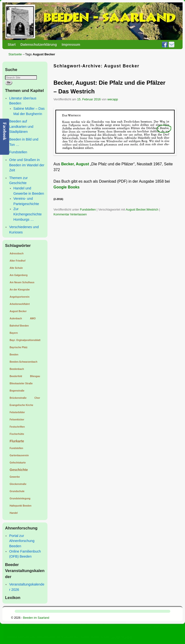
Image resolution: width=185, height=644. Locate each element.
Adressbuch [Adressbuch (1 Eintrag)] (17, 254)
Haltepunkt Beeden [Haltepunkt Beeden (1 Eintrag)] (21, 506)
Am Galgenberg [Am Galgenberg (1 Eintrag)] (19, 275)
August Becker (136, 209)
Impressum (71, 45)
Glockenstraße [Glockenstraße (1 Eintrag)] (18, 484)
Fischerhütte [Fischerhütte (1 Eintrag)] (17, 434)
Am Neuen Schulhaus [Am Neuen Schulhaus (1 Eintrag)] (22, 282)
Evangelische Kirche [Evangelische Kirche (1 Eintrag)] (21, 405)
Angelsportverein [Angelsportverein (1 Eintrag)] (20, 297)
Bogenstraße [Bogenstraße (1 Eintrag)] (17, 391)
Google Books (66, 187)
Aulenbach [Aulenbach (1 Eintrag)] (16, 319)
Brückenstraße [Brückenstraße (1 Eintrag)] (18, 398)
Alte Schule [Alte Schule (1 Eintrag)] (16, 268)
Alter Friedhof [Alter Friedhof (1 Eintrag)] (18, 261)
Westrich (152, 209)
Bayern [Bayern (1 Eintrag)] (14, 333)
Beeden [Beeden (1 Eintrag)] (14, 355)
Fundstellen (18, 152)
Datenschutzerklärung (39, 45)
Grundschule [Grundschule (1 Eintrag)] (17, 491)
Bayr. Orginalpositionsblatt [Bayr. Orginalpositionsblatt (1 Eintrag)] (25, 340)
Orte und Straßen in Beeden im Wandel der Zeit (27, 165)
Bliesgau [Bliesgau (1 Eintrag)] (35, 376)
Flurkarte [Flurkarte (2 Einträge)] (17, 441)
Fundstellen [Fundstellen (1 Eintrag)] (16, 448)
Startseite (15, 54)
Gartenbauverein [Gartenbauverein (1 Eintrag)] (19, 455)
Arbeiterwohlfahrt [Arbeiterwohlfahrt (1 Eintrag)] (20, 304)
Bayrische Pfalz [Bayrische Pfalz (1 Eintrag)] (19, 347)
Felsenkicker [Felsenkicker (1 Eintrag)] (17, 420)
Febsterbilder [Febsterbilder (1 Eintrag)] (17, 412)
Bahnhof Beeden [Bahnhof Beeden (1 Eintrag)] (19, 326)
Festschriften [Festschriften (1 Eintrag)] (17, 427)
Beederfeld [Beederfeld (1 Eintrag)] (16, 376)
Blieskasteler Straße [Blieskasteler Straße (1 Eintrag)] (21, 383)
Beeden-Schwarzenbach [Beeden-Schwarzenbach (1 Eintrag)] (23, 362)
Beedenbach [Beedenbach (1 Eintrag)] (17, 369)
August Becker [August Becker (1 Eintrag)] (18, 311)
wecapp (113, 99)
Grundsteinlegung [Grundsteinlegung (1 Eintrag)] (20, 499)
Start (12, 45)
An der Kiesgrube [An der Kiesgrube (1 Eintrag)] (20, 290)
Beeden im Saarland (36, 618)
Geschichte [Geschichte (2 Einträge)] (19, 470)
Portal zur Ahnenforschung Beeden (22, 541)
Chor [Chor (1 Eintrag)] (37, 398)
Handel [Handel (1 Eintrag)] (14, 513)
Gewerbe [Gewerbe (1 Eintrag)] (15, 477)
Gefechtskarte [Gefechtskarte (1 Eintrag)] (18, 463)
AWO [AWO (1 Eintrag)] (33, 319)
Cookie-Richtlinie (122, 637)
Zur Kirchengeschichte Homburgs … (28, 214)
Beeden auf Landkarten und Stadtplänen (21, 126)
